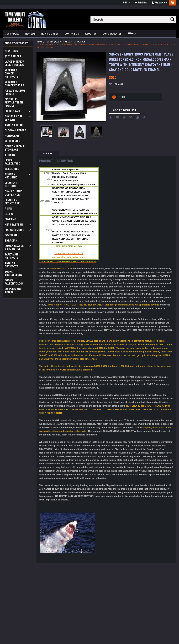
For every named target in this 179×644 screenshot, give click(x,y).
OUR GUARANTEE (112, 34)
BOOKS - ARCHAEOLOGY (13, 273)
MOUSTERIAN (12, 141)
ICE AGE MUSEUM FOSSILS (15, 92)
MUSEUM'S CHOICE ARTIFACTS (11, 73)
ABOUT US (91, 34)
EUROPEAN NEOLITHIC (11, 184)
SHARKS (66, 42)
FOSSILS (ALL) (13, 111)
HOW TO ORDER (50, 34)
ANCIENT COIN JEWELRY (13, 118)
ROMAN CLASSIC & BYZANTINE (15, 248)
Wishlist (141, 3)
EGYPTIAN (11, 219)
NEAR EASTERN (14, 225)
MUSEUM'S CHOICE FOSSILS (14, 84)
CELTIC (9, 214)
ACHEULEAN (12, 136)
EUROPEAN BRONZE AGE (12, 202)
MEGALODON (80, 42)
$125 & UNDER (13, 56)
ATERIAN (10, 155)
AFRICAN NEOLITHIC (11, 176)
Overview (48, 153)
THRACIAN (11, 241)
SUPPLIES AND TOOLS (13, 291)
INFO (132, 34)
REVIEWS (30, 34)
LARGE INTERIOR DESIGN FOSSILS (14, 63)
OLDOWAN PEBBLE (15, 130)
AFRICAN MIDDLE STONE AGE (15, 148)
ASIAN (8, 209)
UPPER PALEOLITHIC (12, 162)
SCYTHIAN (11, 235)
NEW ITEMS (11, 51)
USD (126, 3)
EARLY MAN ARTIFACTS (11, 256)
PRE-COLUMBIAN (14, 230)
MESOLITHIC (12, 169)
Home (39, 42)
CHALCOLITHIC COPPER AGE (14, 193)
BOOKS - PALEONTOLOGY (14, 282)
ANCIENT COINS (14, 125)
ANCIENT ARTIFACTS (11, 265)
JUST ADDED (12, 34)
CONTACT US (72, 34)
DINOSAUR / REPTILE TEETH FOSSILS (14, 103)
